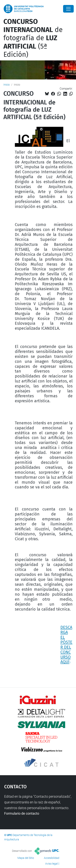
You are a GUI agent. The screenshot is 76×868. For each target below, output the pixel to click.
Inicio (7, 85)
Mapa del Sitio (26, 858)
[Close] (68, 9)
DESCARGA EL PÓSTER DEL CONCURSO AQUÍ (66, 645)
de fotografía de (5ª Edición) (33, 38)
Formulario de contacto (22, 813)
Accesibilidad (52, 858)
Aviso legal (51, 864)
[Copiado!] (71, 94)
